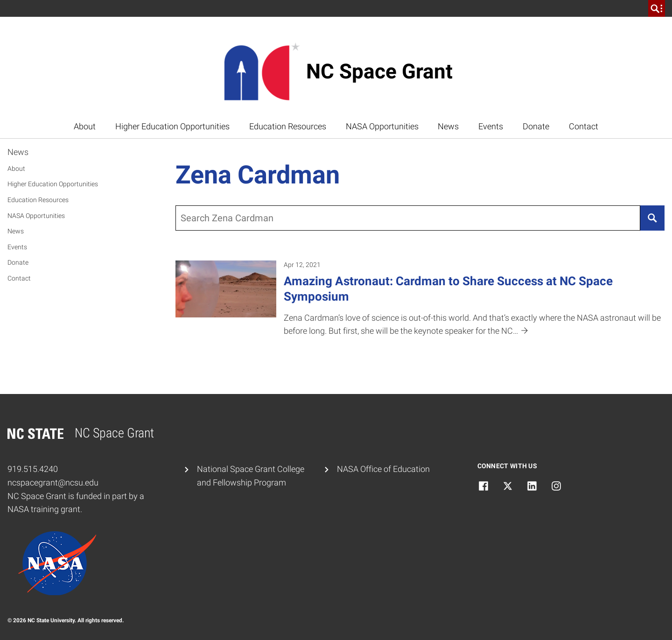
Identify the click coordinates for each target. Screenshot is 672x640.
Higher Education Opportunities (172, 126)
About (85, 126)
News (448, 126)
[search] (657, 8)
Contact (584, 126)
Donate (536, 126)
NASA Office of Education (383, 469)
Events (491, 126)
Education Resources (288, 126)
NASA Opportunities (382, 126)
